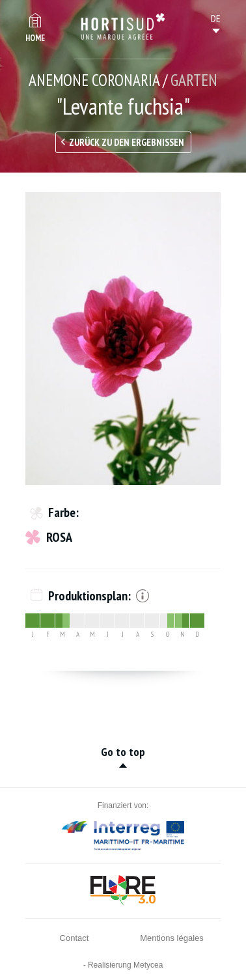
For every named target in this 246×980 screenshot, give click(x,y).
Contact (75, 938)
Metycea (148, 965)
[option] (123, 339)
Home (35, 38)
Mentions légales (172, 938)
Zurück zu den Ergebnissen (127, 142)
